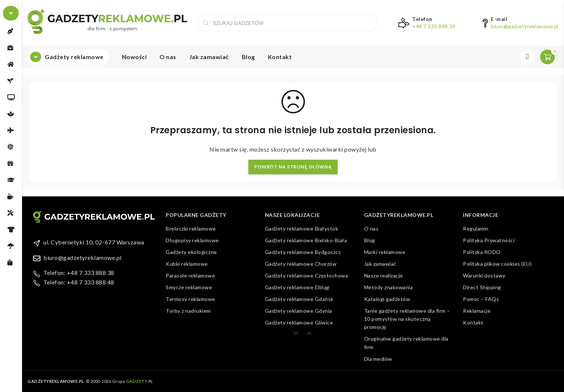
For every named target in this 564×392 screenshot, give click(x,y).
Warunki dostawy (484, 275)
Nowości (134, 57)
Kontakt (280, 57)
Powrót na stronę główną (293, 167)
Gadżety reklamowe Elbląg (297, 287)
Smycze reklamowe (189, 287)
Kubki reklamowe (187, 264)
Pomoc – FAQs (481, 299)
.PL (140, 381)
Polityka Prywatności (489, 240)
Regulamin (476, 228)
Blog (248, 57)
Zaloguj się (527, 57)
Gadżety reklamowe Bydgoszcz (303, 252)
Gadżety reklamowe (74, 57)
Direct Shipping (482, 287)
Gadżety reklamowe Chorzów (301, 264)
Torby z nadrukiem (188, 311)
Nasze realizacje (384, 275)
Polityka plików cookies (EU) (497, 264)
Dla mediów (378, 359)
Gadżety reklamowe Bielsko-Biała (306, 240)
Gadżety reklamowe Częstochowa (307, 275)
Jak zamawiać (209, 57)
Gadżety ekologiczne (191, 252)
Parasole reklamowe (190, 275)
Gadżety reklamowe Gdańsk (299, 299)
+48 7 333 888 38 (434, 26)
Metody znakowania (389, 287)
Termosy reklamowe (191, 299)
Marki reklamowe (385, 252)
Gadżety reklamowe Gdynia (299, 311)
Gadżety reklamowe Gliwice (299, 322)
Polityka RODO (482, 252)
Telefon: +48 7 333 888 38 (79, 273)
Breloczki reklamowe (191, 228)
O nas (168, 57)
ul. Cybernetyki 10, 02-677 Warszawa (94, 242)
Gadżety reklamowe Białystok (302, 228)
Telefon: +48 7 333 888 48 (79, 282)
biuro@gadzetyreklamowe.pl (525, 26)
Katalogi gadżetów (387, 299)
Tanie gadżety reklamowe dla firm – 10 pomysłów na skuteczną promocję (407, 319)
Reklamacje (477, 311)
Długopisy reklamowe (192, 240)
